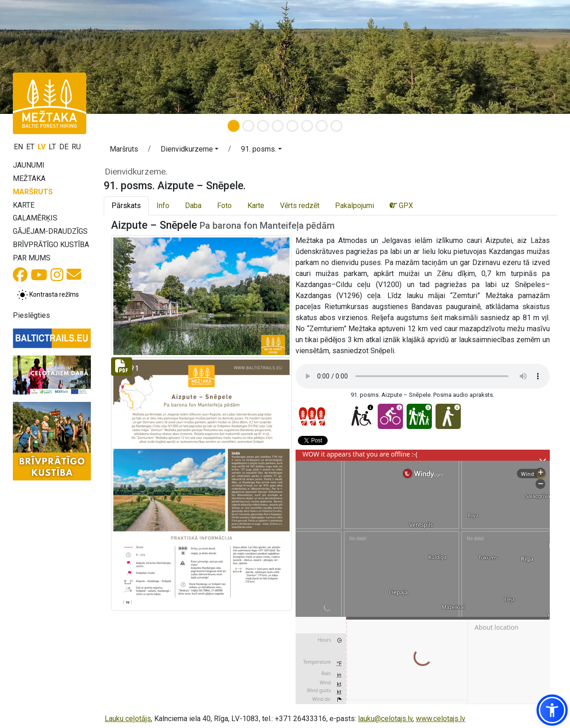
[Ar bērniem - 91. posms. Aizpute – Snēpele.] (419, 416)
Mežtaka (29, 178)
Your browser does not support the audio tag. (423, 376)
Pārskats (126, 206)
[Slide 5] (292, 126)
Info (163, 206)
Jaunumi (29, 165)
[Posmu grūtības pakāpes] (312, 417)
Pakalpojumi (355, 206)
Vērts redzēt (300, 206)
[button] (190, 151)
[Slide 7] (322, 126)
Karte (24, 205)
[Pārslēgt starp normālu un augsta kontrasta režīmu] (48, 295)
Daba (193, 206)
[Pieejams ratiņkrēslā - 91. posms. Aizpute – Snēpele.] (361, 416)
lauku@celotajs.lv (385, 719)
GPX (401, 206)
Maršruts (33, 192)
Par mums (32, 258)
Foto (224, 206)
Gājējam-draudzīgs (50, 231)
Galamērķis (35, 218)
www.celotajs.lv (441, 719)
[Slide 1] (234, 126)
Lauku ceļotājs (128, 719)
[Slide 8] (336, 126)
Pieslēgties (31, 315)
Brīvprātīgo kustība (51, 245)
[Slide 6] (307, 126)
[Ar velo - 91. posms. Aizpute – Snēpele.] (390, 416)
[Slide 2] (248, 126)
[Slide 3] (263, 126)
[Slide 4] (278, 126)
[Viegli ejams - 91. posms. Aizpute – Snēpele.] (448, 416)
